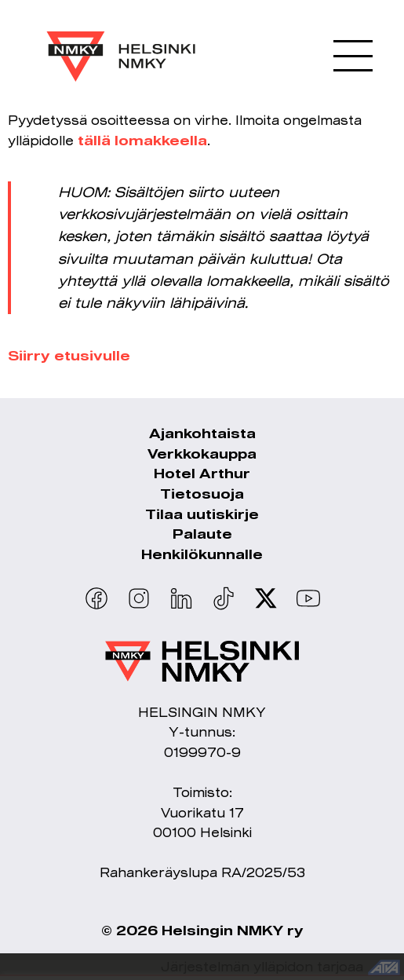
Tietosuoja (202, 494)
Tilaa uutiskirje (202, 514)
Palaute (202, 534)
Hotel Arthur (202, 473)
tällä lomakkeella (142, 140)
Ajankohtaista (202, 433)
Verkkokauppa (202, 453)
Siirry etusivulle (69, 355)
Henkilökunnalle (202, 554)
